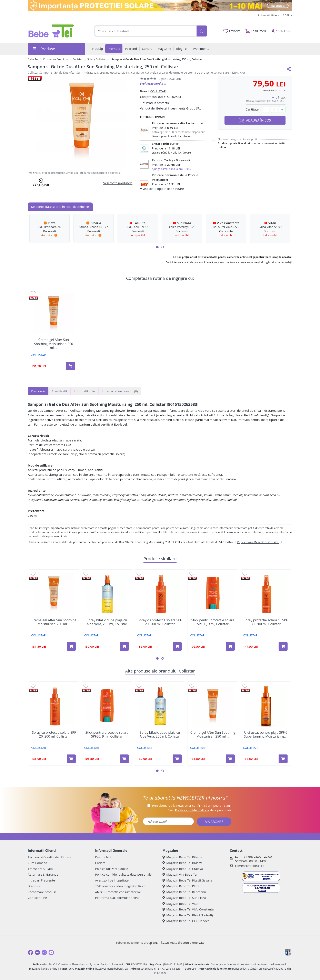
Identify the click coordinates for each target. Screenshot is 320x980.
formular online (128, 898)
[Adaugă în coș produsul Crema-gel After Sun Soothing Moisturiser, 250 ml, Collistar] (71, 366)
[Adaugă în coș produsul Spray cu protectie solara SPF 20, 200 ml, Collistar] (177, 646)
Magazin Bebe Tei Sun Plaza (184, 898)
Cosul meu (256, 30)
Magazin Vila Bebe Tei (180, 874)
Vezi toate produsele (118, 183)
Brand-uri (34, 886)
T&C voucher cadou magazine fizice (120, 886)
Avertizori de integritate (112, 880)
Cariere (100, 863)
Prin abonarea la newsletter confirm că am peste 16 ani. (192, 805)
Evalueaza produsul (153, 84)
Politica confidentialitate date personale (123, 874)
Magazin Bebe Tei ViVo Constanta (188, 909)
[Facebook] (30, 952)
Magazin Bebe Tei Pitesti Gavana (187, 880)
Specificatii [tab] (59, 391)
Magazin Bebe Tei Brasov (182, 863)
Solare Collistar (97, 59)
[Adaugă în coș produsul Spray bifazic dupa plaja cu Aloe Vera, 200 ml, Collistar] (124, 646)
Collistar (78, 59)
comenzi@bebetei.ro (250, 866)
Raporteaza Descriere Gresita (259, 542)
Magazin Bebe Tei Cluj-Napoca (186, 921)
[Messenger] (37, 952)
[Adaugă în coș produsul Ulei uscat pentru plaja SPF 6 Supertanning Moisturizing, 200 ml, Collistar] (283, 759)
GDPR (287, 15)
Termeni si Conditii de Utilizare (49, 857)
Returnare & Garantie (43, 874)
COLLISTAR (158, 91)
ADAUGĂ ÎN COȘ (255, 120)
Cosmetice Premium (56, 59)
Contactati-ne (37, 898)
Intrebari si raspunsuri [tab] (120, 391)
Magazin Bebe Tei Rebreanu (184, 892)
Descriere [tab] (38, 391)
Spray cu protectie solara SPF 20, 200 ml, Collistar (160, 622)
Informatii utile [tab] (84, 391)
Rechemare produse (42, 892)
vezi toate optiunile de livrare (162, 189)
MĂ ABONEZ (214, 822)
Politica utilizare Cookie (112, 869)
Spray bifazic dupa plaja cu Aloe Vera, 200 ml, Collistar (107, 622)
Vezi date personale (200, 810)
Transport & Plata (40, 869)
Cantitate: (252, 109)
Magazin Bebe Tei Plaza (181, 886)
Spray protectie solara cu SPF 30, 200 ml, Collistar (266, 622)
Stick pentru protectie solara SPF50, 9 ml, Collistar (213, 622)
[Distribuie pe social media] (289, 69)
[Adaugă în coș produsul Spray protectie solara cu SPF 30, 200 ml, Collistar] (283, 646)
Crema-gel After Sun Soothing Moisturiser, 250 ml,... (54, 344)
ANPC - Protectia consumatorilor (118, 892)
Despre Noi (103, 857)
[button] (157, 247)
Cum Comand (38, 863)
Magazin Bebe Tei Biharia (182, 857)
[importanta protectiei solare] (160, 6)
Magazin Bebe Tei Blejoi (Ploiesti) (188, 915)
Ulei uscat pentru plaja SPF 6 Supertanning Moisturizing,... (266, 734)
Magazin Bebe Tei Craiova (183, 869)
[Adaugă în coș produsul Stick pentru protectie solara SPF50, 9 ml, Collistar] (230, 646)
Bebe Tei (33, 59)
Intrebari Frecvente (41, 880)
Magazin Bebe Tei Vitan (181, 904)
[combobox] (146, 31)
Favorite (232, 31)
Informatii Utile (268, 15)
